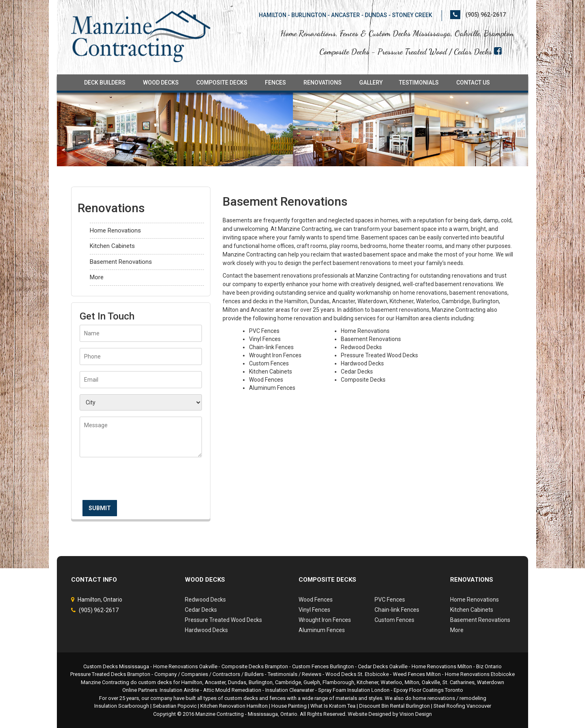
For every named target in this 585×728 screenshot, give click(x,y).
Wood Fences (316, 600)
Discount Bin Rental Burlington (394, 706)
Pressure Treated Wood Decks (223, 620)
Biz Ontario (489, 666)
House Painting (289, 706)
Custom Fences (394, 620)
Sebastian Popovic (175, 706)
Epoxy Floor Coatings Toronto (428, 690)
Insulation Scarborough (122, 706)
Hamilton (192, 682)
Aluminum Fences (322, 630)
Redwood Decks (205, 600)
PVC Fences (390, 600)
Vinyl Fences (314, 610)
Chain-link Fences (397, 610)
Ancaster (215, 682)
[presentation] (141, 481)
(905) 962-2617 (486, 15)
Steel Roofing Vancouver (462, 706)
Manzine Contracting (220, 714)
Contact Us (473, 83)
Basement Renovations (121, 262)
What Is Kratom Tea (333, 706)
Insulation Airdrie (179, 690)
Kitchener (367, 682)
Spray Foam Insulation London (354, 690)
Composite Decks (222, 83)
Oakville (431, 682)
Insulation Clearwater (290, 690)
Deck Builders (105, 83)
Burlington (261, 682)
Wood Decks (161, 83)
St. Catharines (458, 682)
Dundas (237, 682)
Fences (275, 83)
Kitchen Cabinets (112, 246)
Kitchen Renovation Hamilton (234, 706)
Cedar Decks (201, 610)
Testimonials (419, 83)
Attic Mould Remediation (232, 690)
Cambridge (288, 682)
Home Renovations (115, 230)
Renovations (323, 83)
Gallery (371, 83)
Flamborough (338, 682)
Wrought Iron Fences (325, 620)
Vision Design (416, 714)
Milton (412, 682)
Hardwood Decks (206, 630)
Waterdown (491, 682)
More (97, 277)
